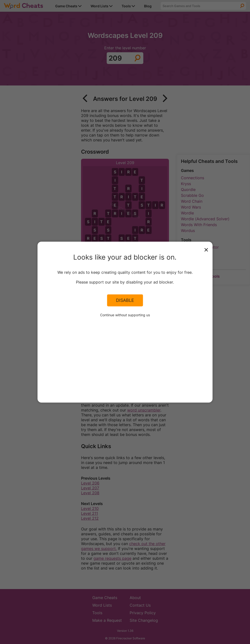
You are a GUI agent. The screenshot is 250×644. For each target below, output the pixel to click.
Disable (125, 300)
